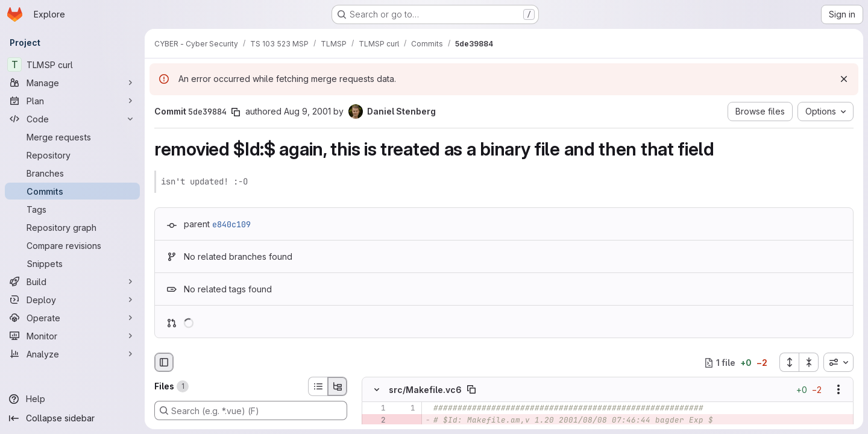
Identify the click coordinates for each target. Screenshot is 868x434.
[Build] (72, 281)
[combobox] (838, 362)
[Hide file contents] (377, 390)
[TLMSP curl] (72, 64)
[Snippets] (72, 263)
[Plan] (72, 101)
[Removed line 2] (376, 421)
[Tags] (72, 209)
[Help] (72, 399)
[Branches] (72, 173)
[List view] (318, 386)
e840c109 (231, 224)
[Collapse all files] (809, 362)
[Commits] (72, 191)
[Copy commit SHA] (236, 112)
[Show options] (838, 390)
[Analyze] (72, 354)
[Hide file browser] (164, 362)
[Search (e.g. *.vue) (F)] (251, 410)
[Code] (72, 119)
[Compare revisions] (72, 245)
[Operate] (72, 318)
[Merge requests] (72, 137)
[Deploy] (72, 300)
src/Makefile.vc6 (425, 390)
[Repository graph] (72, 227)
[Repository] (72, 155)
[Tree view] (338, 386)
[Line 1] (376, 409)
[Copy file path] (471, 390)
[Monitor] (72, 336)
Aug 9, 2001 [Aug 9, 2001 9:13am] (307, 111)
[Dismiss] (844, 79)
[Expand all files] (789, 362)
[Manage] (72, 83)
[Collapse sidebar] (72, 418)
